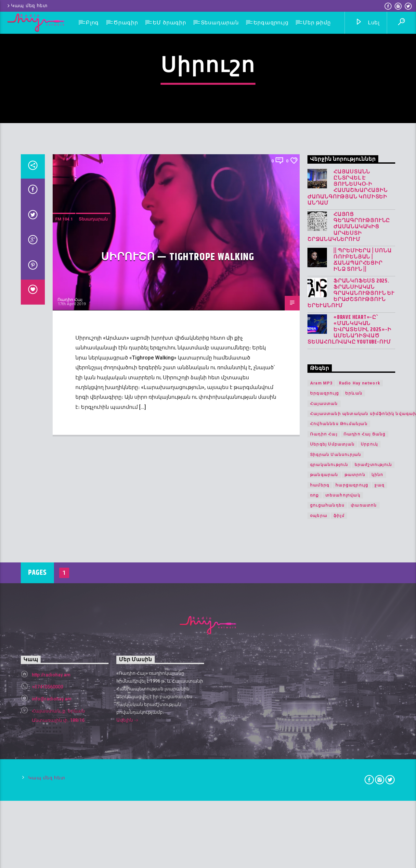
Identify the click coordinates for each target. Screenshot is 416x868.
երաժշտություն (373, 644)
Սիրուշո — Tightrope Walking (178, 436)
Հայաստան (324, 583)
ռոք (315, 674)
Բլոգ (92, 23)
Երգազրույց (271, 23)
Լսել (367, 23)
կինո (377, 654)
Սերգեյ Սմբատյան (332, 623)
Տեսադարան (220, 23)
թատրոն (355, 654)
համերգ (320, 664)
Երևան (354, 572)
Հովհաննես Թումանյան (339, 603)
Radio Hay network (360, 562)
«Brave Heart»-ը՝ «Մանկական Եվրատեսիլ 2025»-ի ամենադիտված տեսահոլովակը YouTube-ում (349, 509)
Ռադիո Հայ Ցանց (365, 613)
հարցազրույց (352, 664)
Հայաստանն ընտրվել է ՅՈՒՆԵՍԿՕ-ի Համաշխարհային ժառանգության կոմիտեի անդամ (347, 366)
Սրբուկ (369, 623)
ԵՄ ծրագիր (169, 23)
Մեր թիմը (317, 23)
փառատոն (364, 685)
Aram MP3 (321, 562)
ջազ (379, 664)
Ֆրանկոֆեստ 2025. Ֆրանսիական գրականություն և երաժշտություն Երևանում (351, 472)
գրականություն (329, 644)
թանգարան (324, 654)
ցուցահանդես (327, 685)
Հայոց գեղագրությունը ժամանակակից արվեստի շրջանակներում (349, 406)
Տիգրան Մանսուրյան (336, 634)
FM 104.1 (64, 398)
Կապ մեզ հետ (27, 6)
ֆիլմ (339, 695)
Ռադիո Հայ (70, 479)
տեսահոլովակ (343, 674)
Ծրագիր (126, 23)
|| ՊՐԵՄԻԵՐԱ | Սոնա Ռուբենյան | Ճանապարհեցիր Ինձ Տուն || (362, 439)
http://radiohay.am (51, 854)
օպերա (319, 695)
